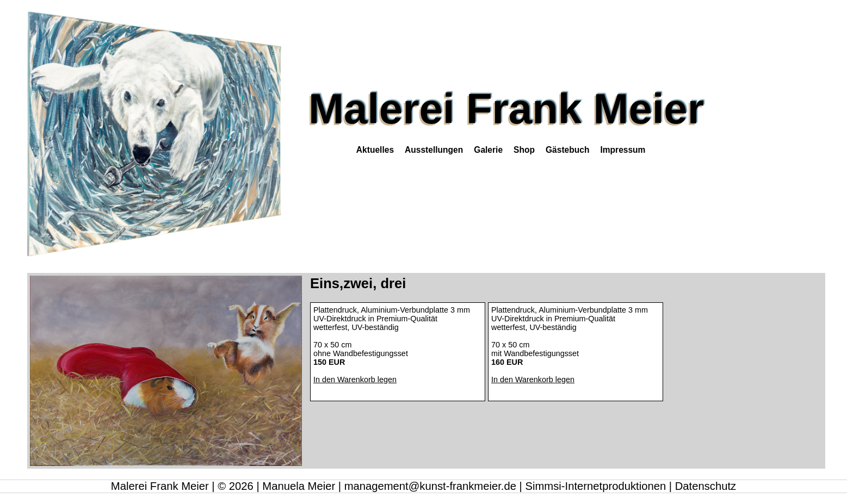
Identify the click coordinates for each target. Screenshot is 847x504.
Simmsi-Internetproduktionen (595, 486)
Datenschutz (706, 486)
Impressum (623, 150)
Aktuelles (375, 150)
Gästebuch (567, 150)
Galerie (488, 150)
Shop (524, 150)
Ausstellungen (434, 150)
